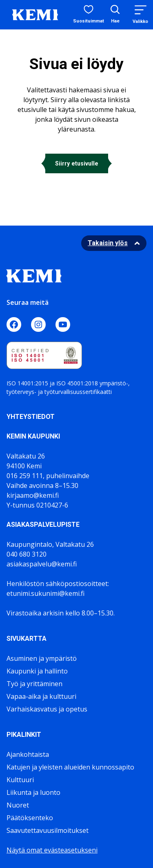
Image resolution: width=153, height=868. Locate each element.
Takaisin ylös (108, 243)
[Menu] (140, 15)
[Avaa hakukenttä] (115, 15)
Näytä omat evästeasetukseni (52, 850)
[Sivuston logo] (35, 14)
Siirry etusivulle (77, 163)
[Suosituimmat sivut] (89, 15)
